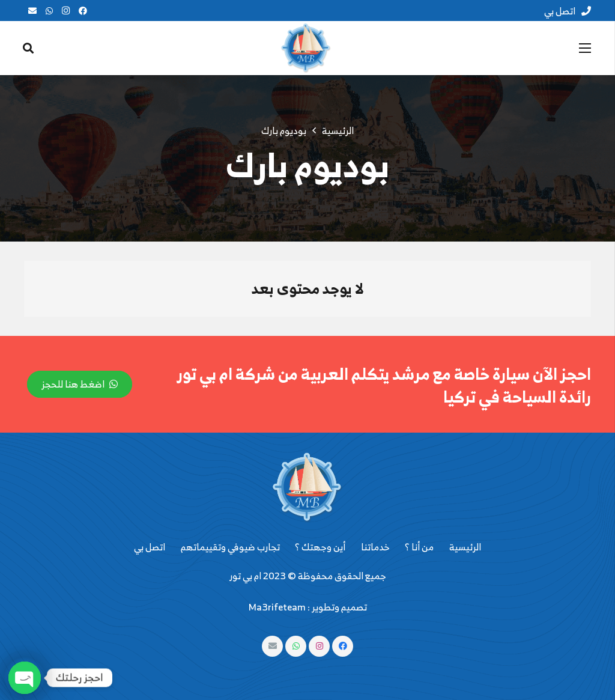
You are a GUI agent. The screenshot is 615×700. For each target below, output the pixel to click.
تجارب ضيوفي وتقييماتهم (230, 547)
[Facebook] (83, 11)
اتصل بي (150, 547)
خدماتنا (375, 547)
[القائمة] (585, 48)
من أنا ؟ (419, 547)
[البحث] (28, 48)
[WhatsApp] (49, 11)
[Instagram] (66, 11)
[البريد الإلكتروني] (32, 11)
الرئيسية (465, 547)
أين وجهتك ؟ (320, 547)
